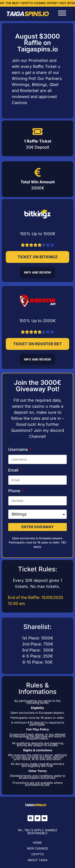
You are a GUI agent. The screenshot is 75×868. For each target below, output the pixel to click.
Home (37, 843)
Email (14, 470)
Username (19, 450)
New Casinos (37, 848)
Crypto (37, 854)
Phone (15, 491)
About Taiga (37, 860)
